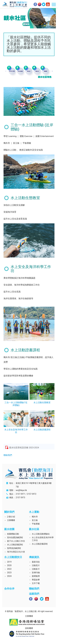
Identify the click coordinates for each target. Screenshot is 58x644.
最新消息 (36, 562)
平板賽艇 (36, 524)
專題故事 (36, 580)
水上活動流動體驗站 (41, 534)
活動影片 (36, 569)
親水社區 (34, 529)
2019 (9, 562)
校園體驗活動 (13, 534)
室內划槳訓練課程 (15, 537)
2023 (9, 573)
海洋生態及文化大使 (16, 552)
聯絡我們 (8, 455)
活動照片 (36, 565)
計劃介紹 (11, 517)
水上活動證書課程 (15, 545)
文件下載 (36, 583)
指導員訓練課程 (14, 548)
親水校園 (9, 529)
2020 (9, 565)
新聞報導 (36, 576)
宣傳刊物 (36, 573)
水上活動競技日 (13, 557)
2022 (9, 569)
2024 (9, 576)
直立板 (35, 520)
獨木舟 (35, 517)
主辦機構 (11, 520)
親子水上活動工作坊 (16, 541)
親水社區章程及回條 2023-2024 (24, 448)
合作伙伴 (9, 589)
